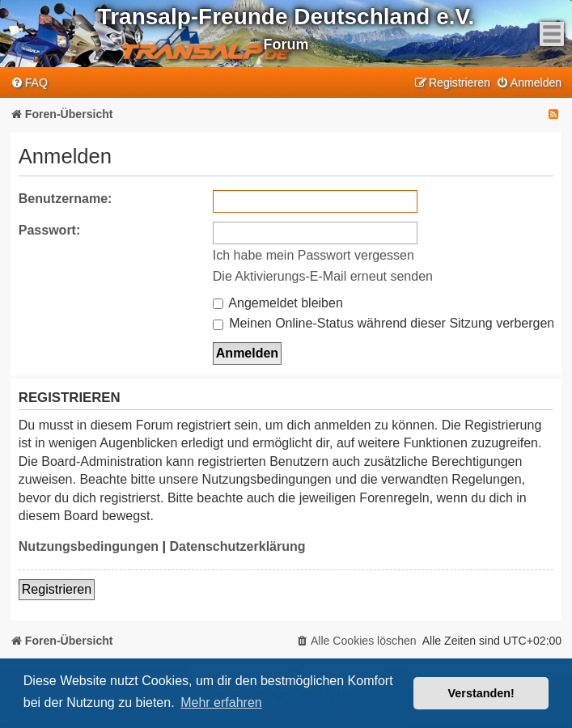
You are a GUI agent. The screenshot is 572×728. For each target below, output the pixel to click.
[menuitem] (29, 83)
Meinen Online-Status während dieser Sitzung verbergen (383, 323)
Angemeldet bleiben (278, 303)
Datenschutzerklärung (237, 546)
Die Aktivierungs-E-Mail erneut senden (323, 276)
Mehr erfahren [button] (221, 703)
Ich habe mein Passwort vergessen (314, 255)
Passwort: (49, 230)
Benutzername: (66, 199)
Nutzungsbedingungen (89, 546)
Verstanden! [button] (481, 693)
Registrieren (57, 589)
